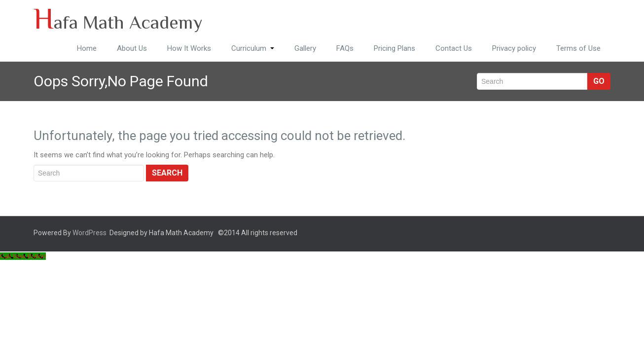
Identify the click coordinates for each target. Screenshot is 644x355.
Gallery (305, 48)
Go (599, 81)
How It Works (189, 48)
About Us (132, 48)
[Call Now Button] (23, 256)
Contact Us (454, 48)
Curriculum (253, 48)
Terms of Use (578, 48)
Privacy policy (514, 48)
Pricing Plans (394, 48)
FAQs (345, 48)
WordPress (89, 233)
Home (87, 48)
